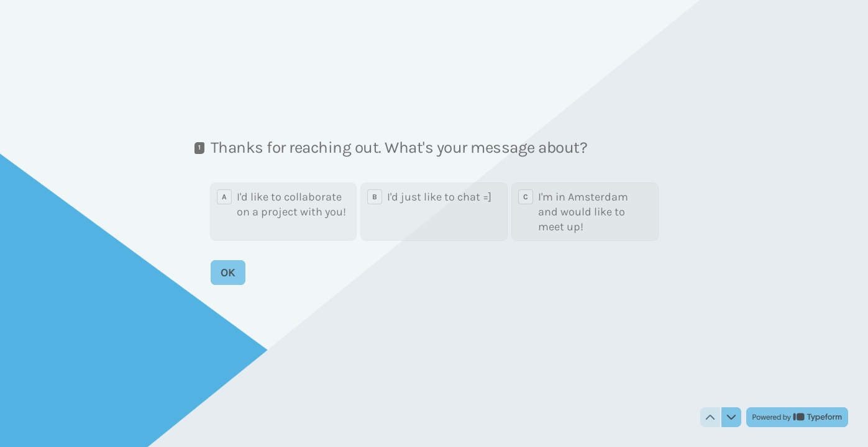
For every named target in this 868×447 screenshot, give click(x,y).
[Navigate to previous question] (710, 417)
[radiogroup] (434, 212)
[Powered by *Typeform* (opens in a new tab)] (797, 417)
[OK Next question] (228, 273)
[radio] (284, 212)
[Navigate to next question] (731, 417)
